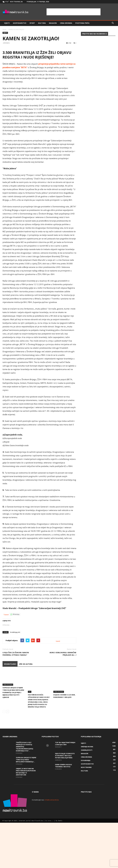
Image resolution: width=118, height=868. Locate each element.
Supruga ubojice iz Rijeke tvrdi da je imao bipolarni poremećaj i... (26, 805)
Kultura (42, 23)
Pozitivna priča (82, 23)
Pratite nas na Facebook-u (94, 34)
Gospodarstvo (20, 23)
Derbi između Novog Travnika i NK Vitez (63, 811)
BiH (30, 737)
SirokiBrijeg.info (15, 685)
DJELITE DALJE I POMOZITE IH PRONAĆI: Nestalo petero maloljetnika (65, 801)
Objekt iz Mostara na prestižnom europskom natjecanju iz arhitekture (26, 817)
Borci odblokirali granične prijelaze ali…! (63, 706)
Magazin (53, 23)
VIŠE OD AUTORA (26, 716)
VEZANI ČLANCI (10, 716)
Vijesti (7, 23)
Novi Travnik (86, 813)
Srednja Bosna (87, 792)
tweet (58, 694)
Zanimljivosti (87, 795)
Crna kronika (66, 23)
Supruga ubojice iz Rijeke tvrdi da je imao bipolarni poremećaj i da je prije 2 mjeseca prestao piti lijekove (13, 745)
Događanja (86, 806)
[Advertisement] (74, 12)
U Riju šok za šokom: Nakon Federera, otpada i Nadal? (16, 706)
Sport (32, 23)
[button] (113, 23)
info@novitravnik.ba (52, 845)
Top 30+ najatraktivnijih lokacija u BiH (65, 789)
